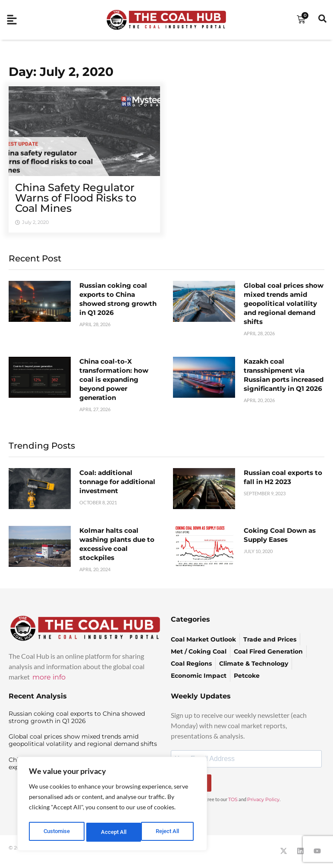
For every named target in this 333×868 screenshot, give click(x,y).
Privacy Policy (263, 799)
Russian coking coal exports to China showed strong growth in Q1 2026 (77, 717)
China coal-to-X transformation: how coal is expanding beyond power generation (114, 379)
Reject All (113, 832)
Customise (57, 832)
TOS (233, 799)
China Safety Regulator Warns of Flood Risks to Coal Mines (76, 198)
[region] (112, 805)
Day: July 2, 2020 (61, 72)
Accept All (169, 832)
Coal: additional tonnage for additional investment (117, 482)
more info (49, 677)
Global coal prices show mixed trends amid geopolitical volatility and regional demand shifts (284, 303)
